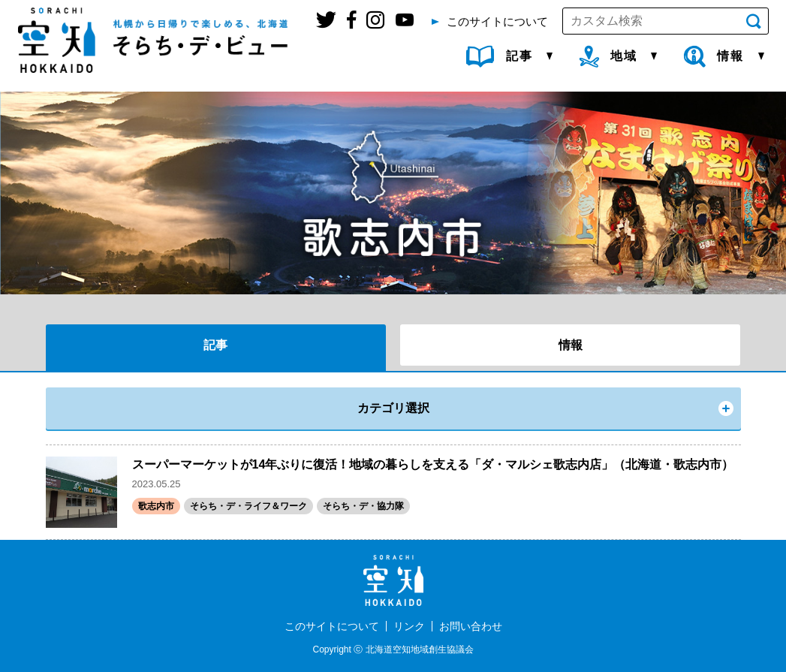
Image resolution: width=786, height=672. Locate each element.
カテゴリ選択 (393, 408)
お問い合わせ (471, 626)
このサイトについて (332, 626)
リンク (409, 626)
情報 (571, 345)
